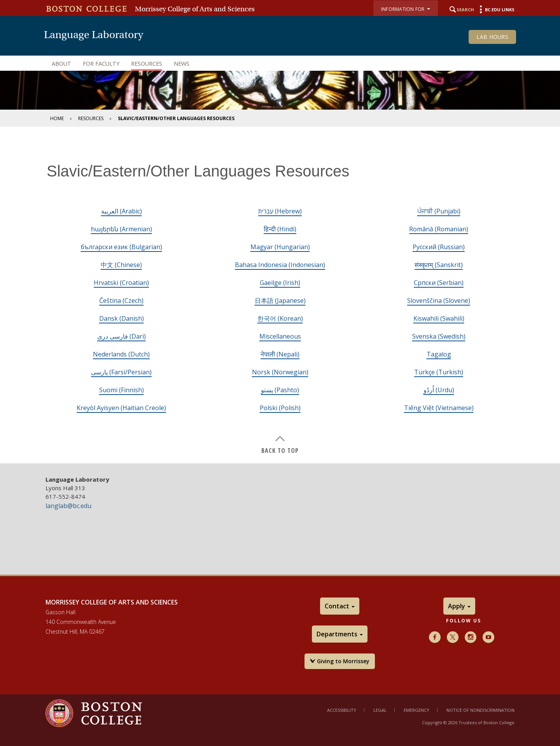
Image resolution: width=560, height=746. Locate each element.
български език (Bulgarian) (122, 247)
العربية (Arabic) (122, 211)
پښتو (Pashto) (280, 390)
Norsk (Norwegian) (280, 372)
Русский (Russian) (439, 247)
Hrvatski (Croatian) (121, 283)
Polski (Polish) (280, 408)
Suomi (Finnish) (122, 390)
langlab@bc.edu (68, 506)
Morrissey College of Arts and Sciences (195, 9)
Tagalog (439, 354)
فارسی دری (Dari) (122, 336)
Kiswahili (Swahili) (439, 318)
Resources (147, 64)
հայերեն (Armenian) (122, 229)
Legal (380, 710)
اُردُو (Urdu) (439, 390)
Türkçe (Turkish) (439, 372)
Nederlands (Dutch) (121, 354)
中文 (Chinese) (121, 265)
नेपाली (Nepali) (280, 354)
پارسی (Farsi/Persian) (121, 372)
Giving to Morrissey (340, 661)
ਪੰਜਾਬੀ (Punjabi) (439, 211)
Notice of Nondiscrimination (480, 710)
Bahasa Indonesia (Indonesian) (280, 265)
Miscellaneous (280, 336)
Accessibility (342, 710)
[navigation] (280, 64)
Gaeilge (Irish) (280, 283)
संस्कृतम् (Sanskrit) (439, 265)
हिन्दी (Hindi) (280, 229)
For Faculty (101, 64)
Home (57, 118)
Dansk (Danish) (122, 318)
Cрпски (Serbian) (439, 283)
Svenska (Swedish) (439, 336)
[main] (280, 301)
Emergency (416, 710)
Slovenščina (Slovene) (439, 300)
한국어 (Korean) (280, 318)
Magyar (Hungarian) (280, 247)
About (61, 64)
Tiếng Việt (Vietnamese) (439, 408)
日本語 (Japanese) (280, 300)
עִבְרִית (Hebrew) (280, 211)
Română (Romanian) (439, 229)
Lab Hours (492, 37)
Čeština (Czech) (121, 300)
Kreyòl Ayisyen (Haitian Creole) (121, 408)
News (182, 64)
